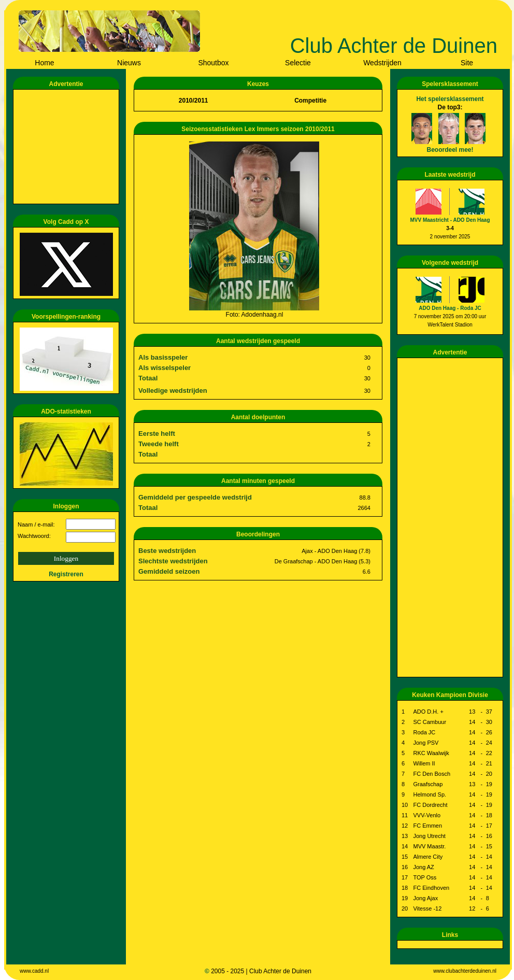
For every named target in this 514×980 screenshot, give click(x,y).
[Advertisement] (68, 147)
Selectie (298, 63)
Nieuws (129, 63)
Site (467, 63)
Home (44, 63)
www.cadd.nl (34, 971)
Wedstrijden (382, 63)
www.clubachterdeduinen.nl (465, 971)
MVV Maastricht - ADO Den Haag (450, 220)
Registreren (66, 574)
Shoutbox (213, 63)
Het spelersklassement (450, 99)
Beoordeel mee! (450, 150)
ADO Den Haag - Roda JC (450, 308)
